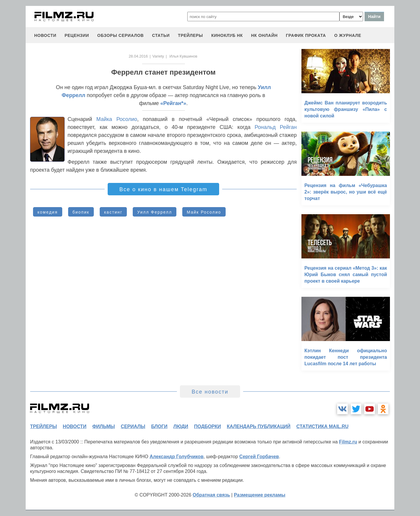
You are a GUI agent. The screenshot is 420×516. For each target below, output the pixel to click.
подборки (207, 426)
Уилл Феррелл (155, 212)
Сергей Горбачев (259, 457)
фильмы (104, 426)
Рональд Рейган (276, 127)
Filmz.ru (348, 442)
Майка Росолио (117, 119)
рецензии (77, 35)
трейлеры (190, 35)
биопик (81, 212)
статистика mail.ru (323, 426)
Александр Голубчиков (177, 457)
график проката (306, 35)
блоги (159, 426)
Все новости (210, 392)
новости (45, 35)
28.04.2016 (138, 56)
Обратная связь (211, 495)
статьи (161, 35)
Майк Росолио (204, 212)
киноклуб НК (227, 35)
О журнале (348, 35)
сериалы (133, 426)
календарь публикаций (259, 426)
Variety (158, 56)
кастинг (113, 212)
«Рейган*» (173, 103)
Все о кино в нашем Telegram (163, 189)
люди (181, 426)
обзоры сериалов (121, 35)
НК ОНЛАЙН (264, 35)
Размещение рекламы (260, 495)
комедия (48, 212)
